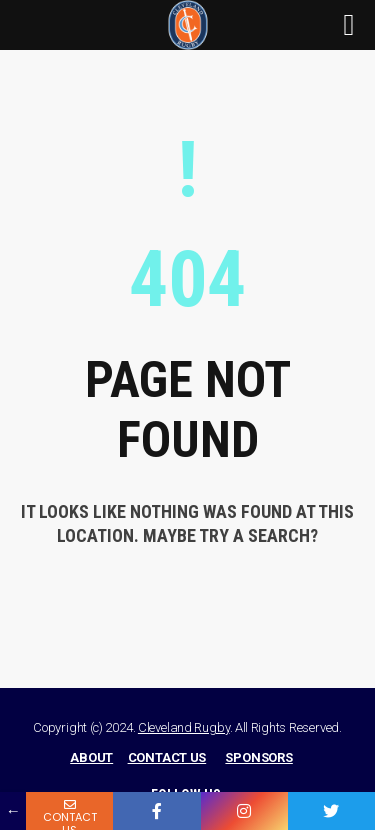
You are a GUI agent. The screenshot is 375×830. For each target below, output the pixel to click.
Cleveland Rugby (184, 727)
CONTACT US (167, 757)
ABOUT (91, 757)
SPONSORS (258, 757)
